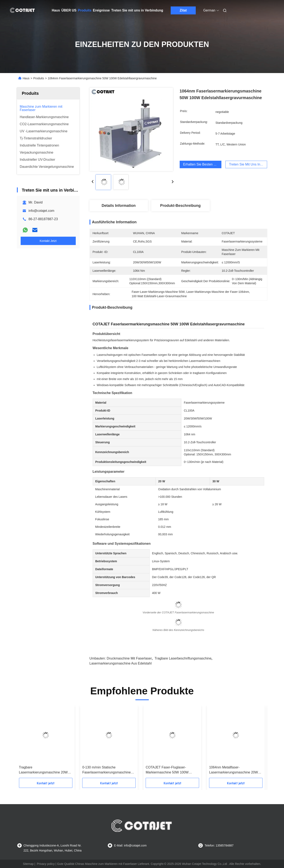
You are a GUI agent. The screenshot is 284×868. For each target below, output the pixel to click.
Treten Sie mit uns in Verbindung (137, 10)
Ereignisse (101, 10)
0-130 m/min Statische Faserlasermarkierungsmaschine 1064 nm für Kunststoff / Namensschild (106, 770)
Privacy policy (46, 864)
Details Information (119, 206)
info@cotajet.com (42, 211)
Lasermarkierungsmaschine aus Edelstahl (121, 663)
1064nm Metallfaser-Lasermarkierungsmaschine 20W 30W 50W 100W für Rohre (234, 770)
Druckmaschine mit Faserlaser (129, 658)
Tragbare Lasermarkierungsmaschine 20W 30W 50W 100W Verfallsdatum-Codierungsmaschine (43, 770)
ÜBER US (69, 10)
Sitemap (28, 864)
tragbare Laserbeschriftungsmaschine (183, 658)
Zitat (183, 10)
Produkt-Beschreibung (180, 206)
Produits (85, 10)
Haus (56, 10)
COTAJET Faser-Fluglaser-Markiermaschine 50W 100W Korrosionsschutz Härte (167, 770)
